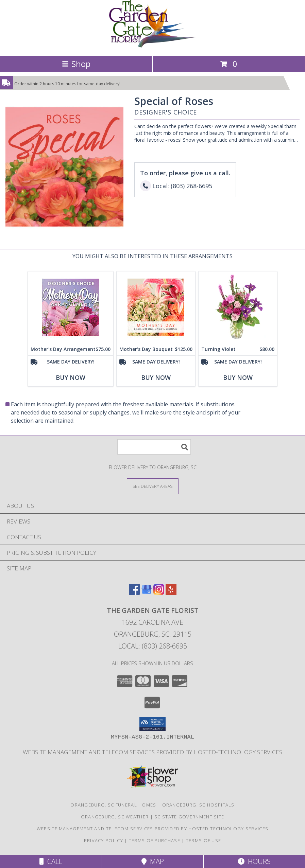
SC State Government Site (189, 817)
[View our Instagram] (159, 593)
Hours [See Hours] (254, 861)
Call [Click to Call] (51, 861)
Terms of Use (204, 840)
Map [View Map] (153, 861)
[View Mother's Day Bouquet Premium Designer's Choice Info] (156, 307)
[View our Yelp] (171, 593)
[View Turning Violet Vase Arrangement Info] (238, 307)
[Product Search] (154, 447)
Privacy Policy (104, 840)
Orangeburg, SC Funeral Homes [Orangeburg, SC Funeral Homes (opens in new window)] (113, 805)
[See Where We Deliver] (153, 486)
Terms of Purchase (155, 840)
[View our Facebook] (134, 593)
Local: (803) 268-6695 (153, 646)
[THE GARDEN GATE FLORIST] (152, 46)
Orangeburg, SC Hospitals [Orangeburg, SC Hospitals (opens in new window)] (198, 805)
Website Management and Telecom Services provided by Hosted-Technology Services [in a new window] (152, 752)
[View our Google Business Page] (147, 593)
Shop (76, 64)
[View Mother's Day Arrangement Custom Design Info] (71, 307)
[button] (152, 724)
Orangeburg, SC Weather (115, 817)
